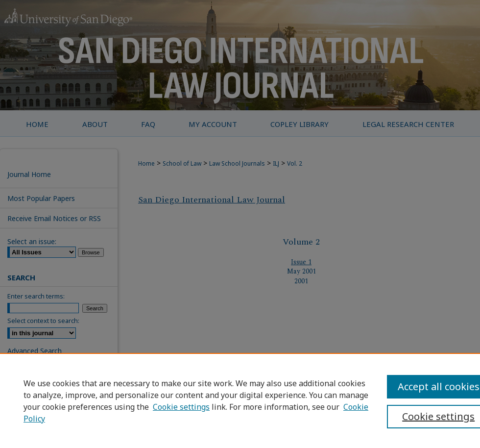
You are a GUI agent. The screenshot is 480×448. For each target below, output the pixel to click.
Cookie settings (181, 407)
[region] (240, 400)
